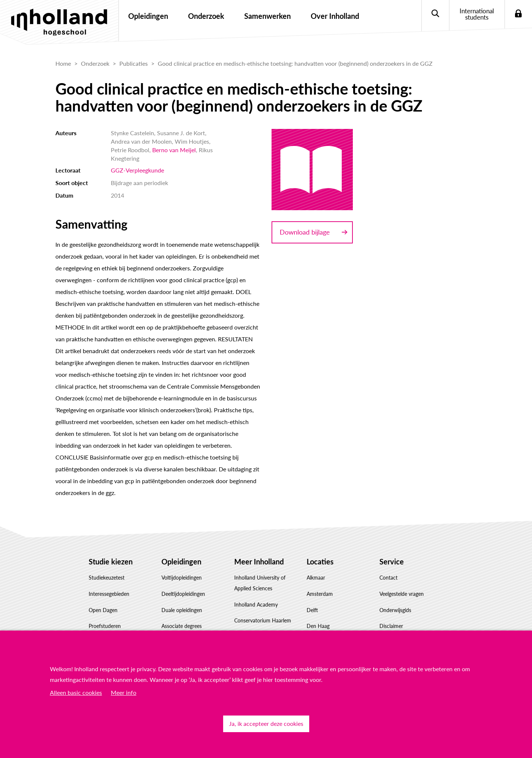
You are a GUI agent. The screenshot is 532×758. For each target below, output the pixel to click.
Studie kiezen (111, 561)
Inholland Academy (256, 605)
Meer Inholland (259, 561)
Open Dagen (103, 610)
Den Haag (318, 626)
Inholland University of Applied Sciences (260, 583)
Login (518, 14)
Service (392, 561)
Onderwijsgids (395, 610)
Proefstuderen (105, 626)
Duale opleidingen (182, 610)
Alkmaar (316, 578)
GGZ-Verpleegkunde (137, 170)
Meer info (124, 692)
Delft (312, 610)
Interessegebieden (109, 594)
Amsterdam (320, 594)
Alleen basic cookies (76, 692)
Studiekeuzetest (107, 578)
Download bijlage (305, 232)
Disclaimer (391, 626)
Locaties (320, 561)
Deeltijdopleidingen (183, 594)
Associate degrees (182, 626)
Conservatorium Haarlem (263, 620)
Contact (388, 578)
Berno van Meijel (174, 150)
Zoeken (435, 14)
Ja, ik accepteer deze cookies (266, 723)
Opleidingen (181, 561)
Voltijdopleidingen (182, 578)
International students (477, 14)
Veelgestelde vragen (402, 594)
